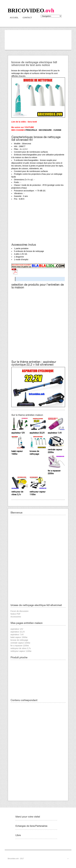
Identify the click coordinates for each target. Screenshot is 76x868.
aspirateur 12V (18, 433)
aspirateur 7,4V (55, 433)
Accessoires (16, 617)
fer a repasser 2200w (20, 646)
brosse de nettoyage (19, 640)
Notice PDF (16, 614)
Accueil (14, 18)
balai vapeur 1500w (19, 637)
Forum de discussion (20, 611)
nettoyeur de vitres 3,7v (21, 648)
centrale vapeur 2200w (20, 643)
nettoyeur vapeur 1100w (21, 651)
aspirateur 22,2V (37, 433)
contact (27, 18)
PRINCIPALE (31, 130)
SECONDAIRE (45, 130)
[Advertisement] (38, 222)
